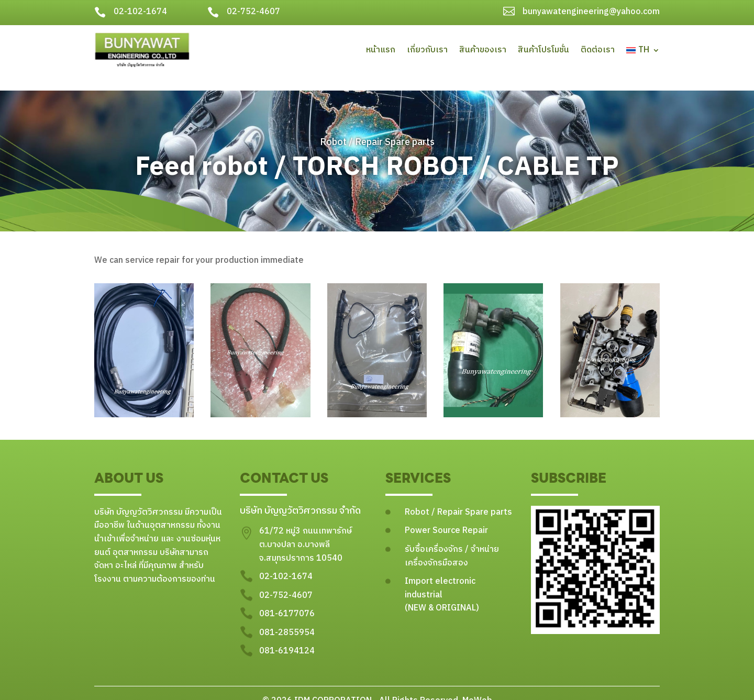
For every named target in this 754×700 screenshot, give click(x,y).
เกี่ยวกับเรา (427, 50)
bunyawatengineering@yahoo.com (591, 12)
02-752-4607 (253, 12)
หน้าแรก (381, 50)
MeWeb (476, 686)
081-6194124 (287, 636)
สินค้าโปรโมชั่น (544, 50)
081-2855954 (287, 618)
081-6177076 (287, 599)
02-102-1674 (140, 12)
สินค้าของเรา (483, 50)
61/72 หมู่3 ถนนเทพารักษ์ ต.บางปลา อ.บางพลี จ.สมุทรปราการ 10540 (306, 530)
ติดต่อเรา (598, 50)
